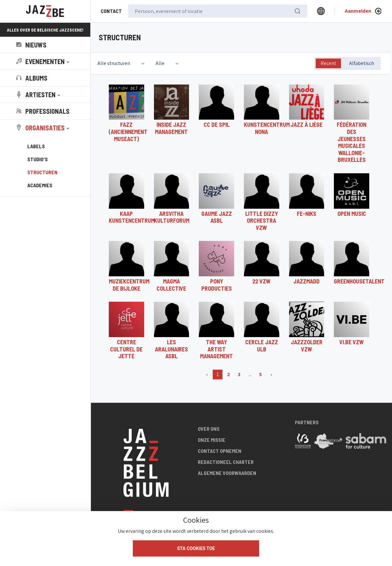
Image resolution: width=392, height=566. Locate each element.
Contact (111, 11)
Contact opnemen (220, 451)
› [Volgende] (271, 374)
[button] (43, 61)
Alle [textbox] (160, 63)
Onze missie (212, 440)
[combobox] (122, 63)
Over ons (209, 429)
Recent (328, 63)
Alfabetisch (362, 63)
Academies (40, 185)
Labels (36, 146)
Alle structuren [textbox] (114, 63)
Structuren (42, 172)
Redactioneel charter (226, 462)
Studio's (38, 159)
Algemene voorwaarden (227, 473)
